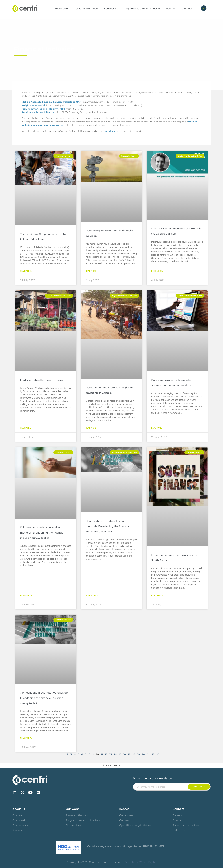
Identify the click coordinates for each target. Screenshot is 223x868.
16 (125, 754)
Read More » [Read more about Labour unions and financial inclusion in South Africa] (157, 595)
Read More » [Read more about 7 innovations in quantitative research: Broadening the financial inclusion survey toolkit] (26, 738)
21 (148, 754)
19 (138, 754)
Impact (124, 809)
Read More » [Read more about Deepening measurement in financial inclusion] (92, 271)
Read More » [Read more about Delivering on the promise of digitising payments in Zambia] (92, 428)
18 (134, 754)
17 (129, 754)
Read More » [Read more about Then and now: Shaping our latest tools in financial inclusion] (26, 271)
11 (102, 754)
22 (153, 754)
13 (111, 754)
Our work (72, 809)
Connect (178, 809)
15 (120, 754)
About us (19, 809)
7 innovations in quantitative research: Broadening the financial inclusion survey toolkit (44, 698)
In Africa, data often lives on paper (42, 380)
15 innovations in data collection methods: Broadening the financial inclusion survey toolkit (42, 533)
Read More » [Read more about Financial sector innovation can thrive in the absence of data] (157, 271)
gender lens (111, 131)
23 (158, 754)
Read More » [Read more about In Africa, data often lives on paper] (26, 428)
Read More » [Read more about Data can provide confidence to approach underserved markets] (157, 428)
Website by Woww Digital (140, 862)
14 (115, 754)
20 (143, 754)
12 (106, 754)
